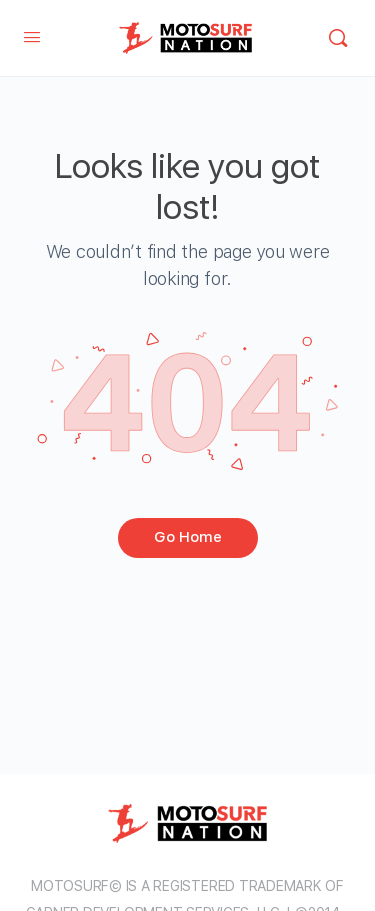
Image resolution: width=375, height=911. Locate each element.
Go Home (188, 537)
